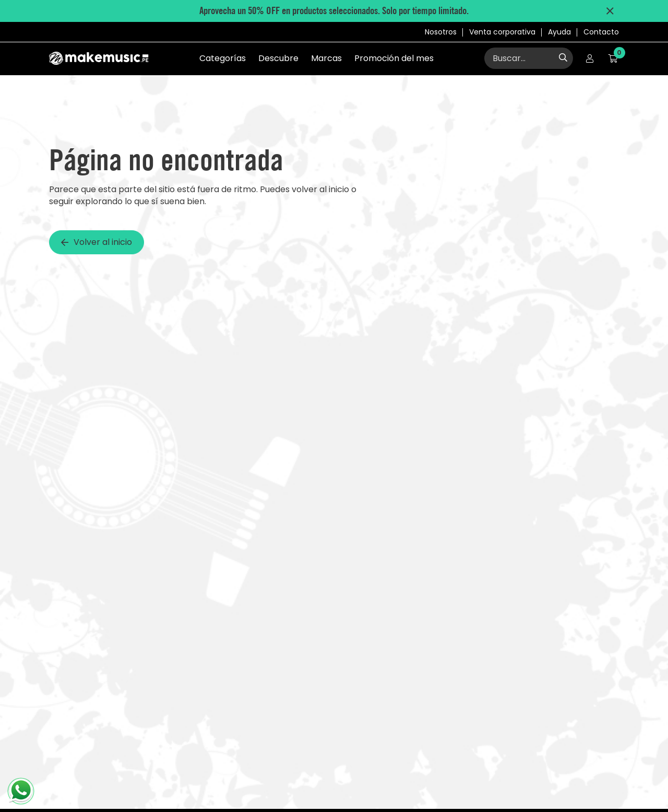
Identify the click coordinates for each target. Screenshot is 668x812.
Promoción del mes (394, 58)
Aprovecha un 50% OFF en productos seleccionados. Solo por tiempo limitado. (334, 10)
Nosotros (441, 32)
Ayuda (559, 32)
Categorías (223, 58)
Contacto (601, 32)
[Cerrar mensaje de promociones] (610, 11)
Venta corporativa (502, 32)
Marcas (326, 58)
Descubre (278, 58)
